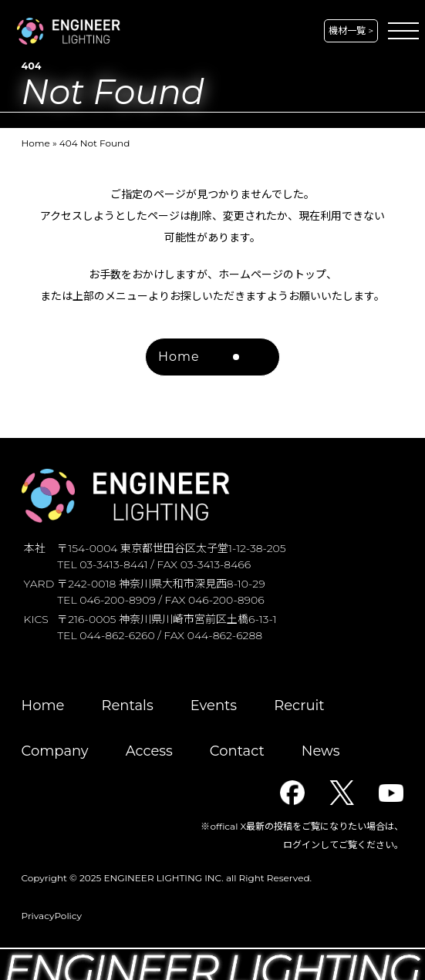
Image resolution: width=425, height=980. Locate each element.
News (321, 751)
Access (149, 751)
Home (36, 143)
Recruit (299, 706)
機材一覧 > (351, 30)
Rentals (127, 706)
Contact (237, 751)
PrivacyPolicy (52, 916)
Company (55, 751)
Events (214, 706)
